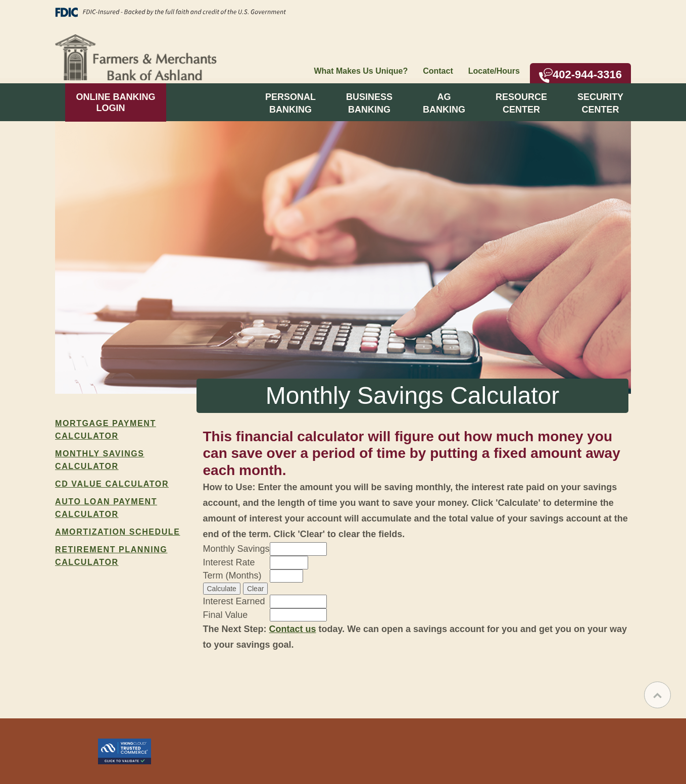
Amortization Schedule (118, 532)
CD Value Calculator (112, 484)
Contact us (293, 629)
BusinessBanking (369, 103)
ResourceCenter (521, 103)
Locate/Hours (494, 71)
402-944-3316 (580, 75)
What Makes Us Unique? (361, 71)
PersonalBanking (290, 103)
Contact (438, 71)
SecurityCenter (600, 103)
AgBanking (444, 103)
